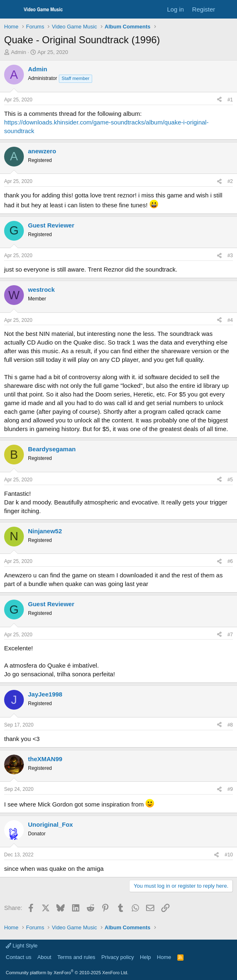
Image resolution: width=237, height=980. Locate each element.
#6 (230, 561)
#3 (230, 256)
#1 (230, 100)
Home (164, 957)
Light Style (22, 946)
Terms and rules (76, 957)
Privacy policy (117, 957)
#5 (230, 480)
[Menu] (11, 9)
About (44, 957)
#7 (230, 635)
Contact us (19, 957)
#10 (229, 855)
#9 (230, 789)
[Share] (219, 100)
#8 (230, 725)
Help (145, 957)
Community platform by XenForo (67, 973)
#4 (230, 320)
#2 (230, 181)
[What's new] (227, 9)
